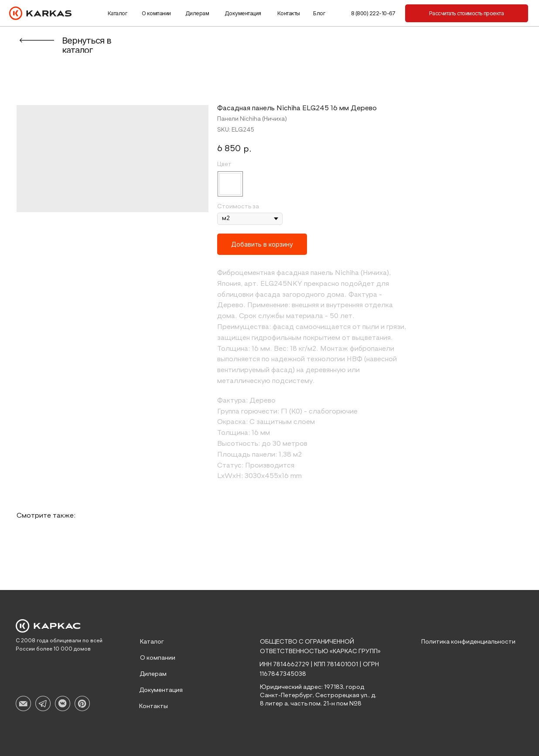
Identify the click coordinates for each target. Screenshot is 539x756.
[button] (467, 13)
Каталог (117, 13)
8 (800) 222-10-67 (373, 13)
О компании (156, 13)
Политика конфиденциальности (468, 642)
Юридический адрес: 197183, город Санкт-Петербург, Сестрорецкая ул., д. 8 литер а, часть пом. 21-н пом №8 (318, 695)
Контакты (289, 13)
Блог (319, 13)
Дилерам (197, 13)
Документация (243, 13)
